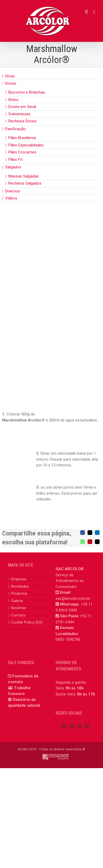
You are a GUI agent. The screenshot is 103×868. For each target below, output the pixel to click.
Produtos (19, 593)
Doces (11, 83)
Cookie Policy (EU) (27, 622)
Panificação (15, 129)
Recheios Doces (22, 121)
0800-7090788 (68, 639)
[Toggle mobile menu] (94, 12)
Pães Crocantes (22, 152)
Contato (18, 615)
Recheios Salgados (25, 183)
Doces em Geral (22, 107)
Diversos (13, 191)
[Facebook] (64, 726)
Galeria (17, 601)
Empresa (19, 579)
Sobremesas (19, 114)
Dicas (10, 76)
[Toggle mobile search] (86, 12)
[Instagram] (72, 726)
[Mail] (87, 726)
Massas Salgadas (24, 176)
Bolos (13, 100)
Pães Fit (15, 159)
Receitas (19, 608)
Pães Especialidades (26, 145)
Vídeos (11, 198)
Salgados (13, 167)
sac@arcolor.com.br (73, 598)
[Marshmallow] (51, 276)
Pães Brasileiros (22, 138)
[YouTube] (79, 726)
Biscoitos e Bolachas (27, 92)
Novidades (20, 586)
